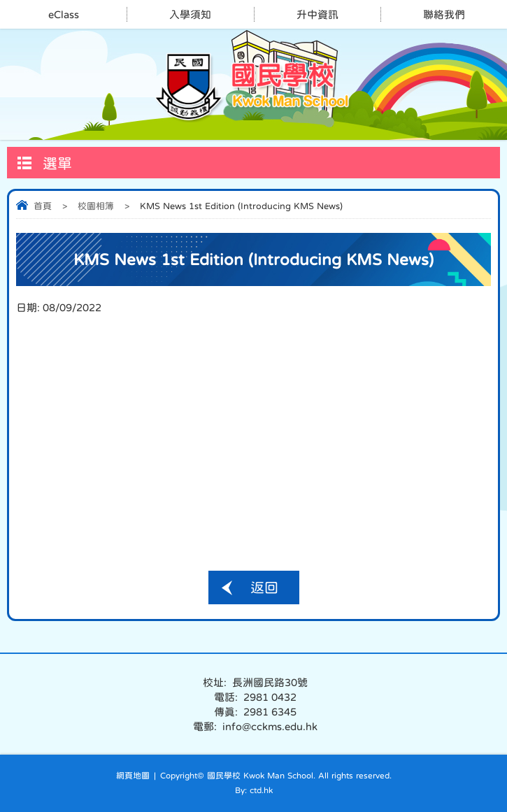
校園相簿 (96, 206)
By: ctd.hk (254, 790)
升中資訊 (317, 14)
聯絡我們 (444, 14)
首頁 (43, 206)
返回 (264, 587)
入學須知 (190, 14)
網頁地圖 (133, 776)
